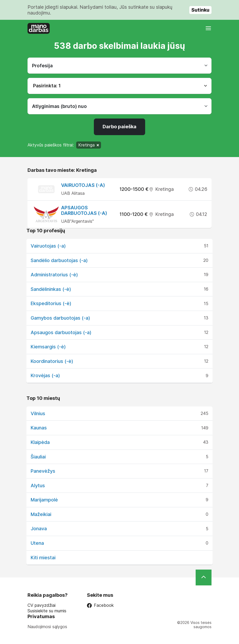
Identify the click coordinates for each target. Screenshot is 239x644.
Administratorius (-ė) (54, 275)
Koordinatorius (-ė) (52, 361)
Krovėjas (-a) (45, 375)
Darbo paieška (119, 127)
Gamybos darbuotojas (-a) (60, 318)
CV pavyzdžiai (42, 605)
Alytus (38, 486)
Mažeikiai (41, 514)
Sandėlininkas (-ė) (51, 289)
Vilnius (38, 413)
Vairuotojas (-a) (83, 185)
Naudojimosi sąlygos (47, 627)
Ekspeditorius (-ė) (51, 303)
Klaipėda (40, 442)
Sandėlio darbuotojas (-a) (59, 260)
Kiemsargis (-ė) (48, 347)
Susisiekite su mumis (47, 611)
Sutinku (200, 10)
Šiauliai (38, 457)
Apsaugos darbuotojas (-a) (84, 210)
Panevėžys (43, 471)
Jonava (39, 529)
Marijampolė (44, 500)
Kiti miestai (43, 558)
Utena (37, 543)
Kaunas (39, 428)
